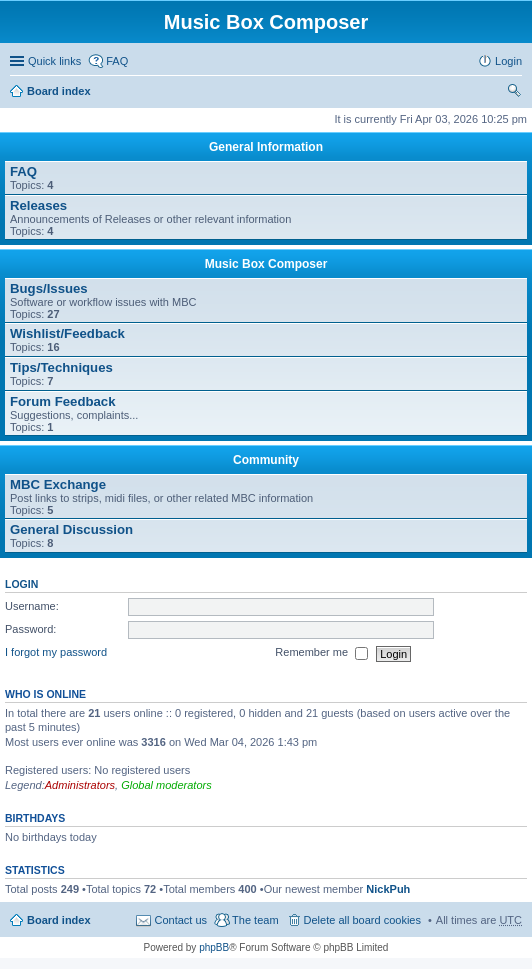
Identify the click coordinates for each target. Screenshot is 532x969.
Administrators (80, 785)
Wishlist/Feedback (67, 333)
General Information (266, 147)
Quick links (54, 61)
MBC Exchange (58, 484)
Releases (38, 205)
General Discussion (71, 529)
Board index (59, 91)
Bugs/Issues (49, 288)
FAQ (23, 171)
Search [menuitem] (514, 93)
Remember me (321, 654)
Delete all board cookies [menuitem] (362, 920)
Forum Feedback (63, 401)
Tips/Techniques (61, 367)
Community (266, 460)
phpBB (214, 947)
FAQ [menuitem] (117, 61)
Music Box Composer (266, 264)
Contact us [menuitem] (180, 920)
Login (21, 584)
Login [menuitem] (508, 61)
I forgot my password (56, 653)
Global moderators (166, 785)
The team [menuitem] (255, 920)
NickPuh (388, 889)
